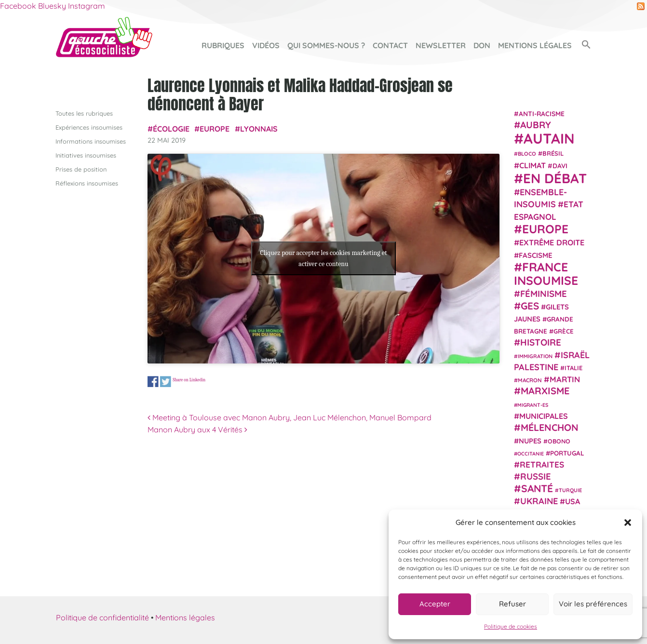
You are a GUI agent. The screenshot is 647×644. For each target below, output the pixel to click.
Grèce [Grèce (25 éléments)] (564, 331)
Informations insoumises (91, 141)
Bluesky (52, 6)
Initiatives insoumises (86, 155)
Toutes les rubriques (84, 113)
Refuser (512, 604)
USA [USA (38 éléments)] (573, 501)
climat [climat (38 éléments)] (532, 165)
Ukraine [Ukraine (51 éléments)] (539, 501)
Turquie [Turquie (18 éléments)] (570, 490)
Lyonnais (259, 128)
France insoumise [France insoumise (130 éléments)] (546, 273)
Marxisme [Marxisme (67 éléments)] (545, 391)
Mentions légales (535, 45)
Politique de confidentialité (102, 617)
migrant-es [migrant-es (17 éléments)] (533, 404)
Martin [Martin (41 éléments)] (565, 379)
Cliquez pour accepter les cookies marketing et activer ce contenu (323, 258)
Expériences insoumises (89, 127)
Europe (215, 128)
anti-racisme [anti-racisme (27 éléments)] (542, 113)
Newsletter (441, 45)
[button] (628, 523)
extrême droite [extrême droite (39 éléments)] (552, 242)
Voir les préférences (593, 604)
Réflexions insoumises (87, 183)
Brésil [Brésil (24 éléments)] (553, 153)
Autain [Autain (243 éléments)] (549, 138)
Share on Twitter (166, 382)
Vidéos (266, 45)
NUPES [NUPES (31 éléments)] (530, 440)
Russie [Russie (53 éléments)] (536, 476)
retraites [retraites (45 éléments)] (542, 464)
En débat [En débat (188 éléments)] (555, 178)
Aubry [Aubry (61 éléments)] (536, 125)
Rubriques (223, 45)
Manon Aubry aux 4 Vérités (197, 429)
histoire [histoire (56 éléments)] (541, 342)
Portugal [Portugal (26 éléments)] (567, 453)
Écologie (171, 128)
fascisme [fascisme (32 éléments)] (536, 255)
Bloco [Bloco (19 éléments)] (527, 154)
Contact (390, 45)
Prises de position (81, 169)
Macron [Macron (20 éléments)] (530, 380)
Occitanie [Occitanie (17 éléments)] (531, 453)
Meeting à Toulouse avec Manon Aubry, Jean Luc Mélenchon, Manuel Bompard (290, 417)
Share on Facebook (153, 382)
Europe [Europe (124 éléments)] (545, 229)
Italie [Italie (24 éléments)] (573, 368)
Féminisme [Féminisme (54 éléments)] (544, 294)
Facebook (18, 6)
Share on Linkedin (189, 380)
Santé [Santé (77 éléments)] (537, 488)
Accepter (435, 604)
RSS (641, 6)
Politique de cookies (511, 626)
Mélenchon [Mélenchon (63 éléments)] (550, 427)
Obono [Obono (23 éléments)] (559, 441)
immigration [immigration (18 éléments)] (535, 356)
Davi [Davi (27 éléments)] (560, 165)
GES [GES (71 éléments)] (530, 305)
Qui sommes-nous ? (326, 45)
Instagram (87, 6)
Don (482, 45)
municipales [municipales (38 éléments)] (544, 416)
